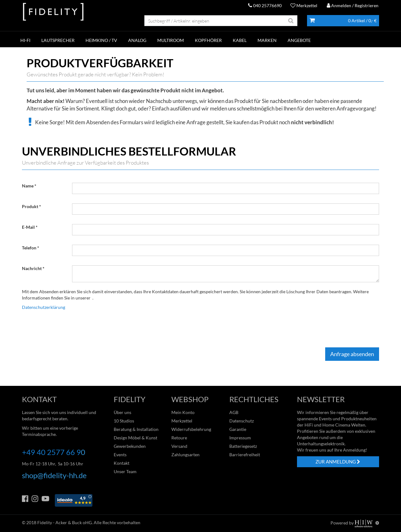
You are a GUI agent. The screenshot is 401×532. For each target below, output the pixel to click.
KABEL (240, 40)
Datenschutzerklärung (44, 307)
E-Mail (28, 227)
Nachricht (32, 268)
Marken (267, 40)
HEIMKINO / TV (101, 40)
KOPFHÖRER (208, 40)
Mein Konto (183, 412)
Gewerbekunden (130, 446)
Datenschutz (242, 421)
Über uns (122, 412)
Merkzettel (304, 5)
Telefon (29, 248)
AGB (234, 412)
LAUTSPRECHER (58, 40)
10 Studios (124, 421)
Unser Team (125, 471)
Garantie (238, 429)
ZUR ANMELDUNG (338, 462)
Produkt (30, 206)
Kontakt (122, 463)
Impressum (240, 438)
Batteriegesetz (243, 446)
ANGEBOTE (299, 40)
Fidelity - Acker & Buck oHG (65, 522)
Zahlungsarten (185, 455)
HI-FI (25, 40)
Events (120, 455)
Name (28, 186)
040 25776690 (265, 5)
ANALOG (137, 40)
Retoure (179, 438)
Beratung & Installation (136, 429)
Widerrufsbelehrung (191, 429)
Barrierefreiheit (245, 455)
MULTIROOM (171, 40)
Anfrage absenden (352, 354)
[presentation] (120, 329)
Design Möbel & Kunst (135, 438)
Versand (179, 446)
